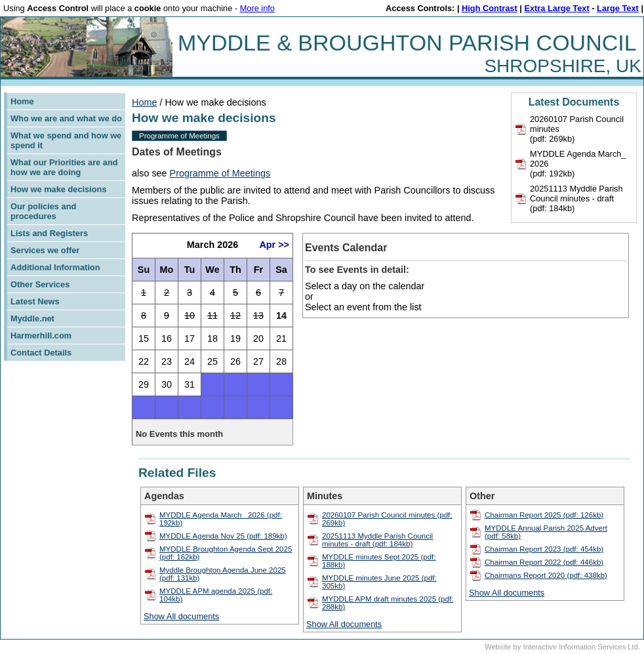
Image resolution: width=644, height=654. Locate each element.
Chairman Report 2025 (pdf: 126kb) (544, 515)
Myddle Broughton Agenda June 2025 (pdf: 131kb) (223, 574)
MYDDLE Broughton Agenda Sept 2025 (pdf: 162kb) (226, 553)
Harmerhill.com (41, 336)
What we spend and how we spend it (66, 140)
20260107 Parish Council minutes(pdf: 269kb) (577, 129)
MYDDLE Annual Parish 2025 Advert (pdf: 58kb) (546, 532)
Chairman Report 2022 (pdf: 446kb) (544, 562)
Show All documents (181, 616)
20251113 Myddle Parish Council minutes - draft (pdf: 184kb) (377, 540)
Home (22, 101)
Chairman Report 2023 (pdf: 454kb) (544, 549)
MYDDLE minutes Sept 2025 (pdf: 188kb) (379, 561)
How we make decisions (59, 189)
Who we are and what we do (66, 118)
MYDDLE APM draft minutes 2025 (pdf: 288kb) (388, 603)
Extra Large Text (556, 8)
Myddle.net (32, 318)
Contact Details (41, 353)
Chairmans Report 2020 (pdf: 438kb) (546, 575)
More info (257, 8)
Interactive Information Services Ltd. (582, 647)
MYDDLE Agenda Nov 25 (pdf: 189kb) (223, 536)
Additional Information (55, 267)
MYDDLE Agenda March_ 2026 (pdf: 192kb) (221, 519)
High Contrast (490, 8)
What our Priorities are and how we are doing (64, 167)
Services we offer (45, 250)
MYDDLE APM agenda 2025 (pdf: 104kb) (216, 595)
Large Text (618, 8)
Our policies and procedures (43, 211)
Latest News (35, 301)
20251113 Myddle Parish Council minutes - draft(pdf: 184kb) (576, 198)
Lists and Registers (49, 233)
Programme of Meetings (179, 136)
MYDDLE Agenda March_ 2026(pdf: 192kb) (578, 164)
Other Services (40, 284)
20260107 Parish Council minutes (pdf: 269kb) (387, 519)
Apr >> (274, 245)
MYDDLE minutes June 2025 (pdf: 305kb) (379, 582)
